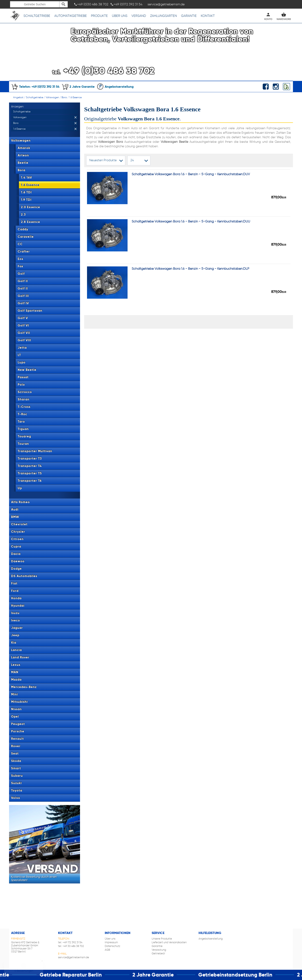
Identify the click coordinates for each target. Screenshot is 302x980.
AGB (107, 950)
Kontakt (208, 16)
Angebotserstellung (115, 87)
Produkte (99, 16)
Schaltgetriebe (37, 16)
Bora (64, 97)
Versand (139, 16)
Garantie (189, 16)
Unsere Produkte (162, 939)
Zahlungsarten (164, 16)
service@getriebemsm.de (74, 957)
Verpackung (159, 950)
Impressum (111, 942)
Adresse (18, 933)
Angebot (18, 97)
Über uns (120, 16)
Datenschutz (112, 946)
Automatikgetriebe (71, 16)
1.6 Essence (75, 97)
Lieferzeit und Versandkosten (169, 942)
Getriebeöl (158, 953)
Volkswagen (52, 97)
